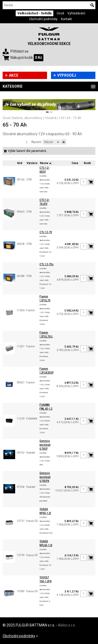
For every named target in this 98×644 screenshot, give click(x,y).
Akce (14, 75)
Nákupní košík (22, 58)
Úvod (60, 13)
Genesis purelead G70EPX (45, 477)
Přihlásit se (19, 51)
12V (62, 118)
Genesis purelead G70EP (45, 445)
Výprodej (67, 75)
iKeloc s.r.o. (67, 625)
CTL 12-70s (47, 264)
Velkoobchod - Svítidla (34, 13)
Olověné (51, 118)
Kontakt (66, 19)
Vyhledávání (76, 13)
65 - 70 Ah (74, 118)
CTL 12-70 (46, 232)
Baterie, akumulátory (27, 118)
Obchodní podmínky (43, 19)
